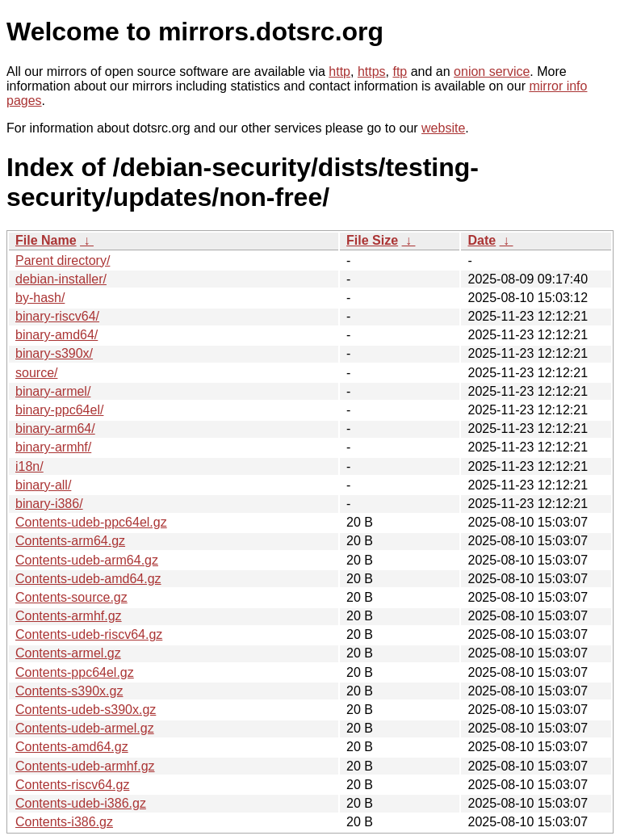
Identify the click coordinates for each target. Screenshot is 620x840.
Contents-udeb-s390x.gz (86, 710)
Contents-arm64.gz (70, 541)
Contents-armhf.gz (69, 616)
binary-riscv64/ (57, 316)
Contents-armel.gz (68, 653)
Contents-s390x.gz (69, 691)
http (339, 71)
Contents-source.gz (71, 597)
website (443, 128)
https (372, 71)
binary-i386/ (49, 504)
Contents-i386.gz (64, 822)
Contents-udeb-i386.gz (81, 803)
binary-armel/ (53, 391)
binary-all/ (43, 485)
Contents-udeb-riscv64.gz (89, 634)
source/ (36, 373)
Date (482, 240)
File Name (46, 240)
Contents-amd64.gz (72, 747)
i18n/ (29, 466)
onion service (492, 71)
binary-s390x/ (54, 353)
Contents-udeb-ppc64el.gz (91, 522)
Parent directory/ (63, 260)
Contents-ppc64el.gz (75, 672)
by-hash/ (40, 298)
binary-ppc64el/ (59, 410)
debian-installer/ (61, 279)
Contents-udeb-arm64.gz (87, 560)
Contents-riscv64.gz (72, 785)
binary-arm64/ (55, 428)
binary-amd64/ (57, 335)
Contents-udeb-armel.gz (85, 728)
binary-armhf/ (53, 447)
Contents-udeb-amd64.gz (88, 579)
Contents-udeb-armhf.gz (85, 766)
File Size (372, 240)
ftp (400, 71)
